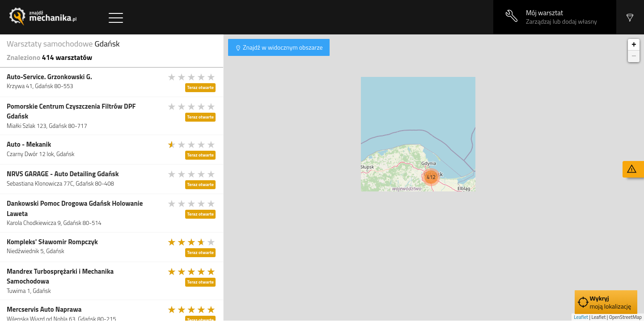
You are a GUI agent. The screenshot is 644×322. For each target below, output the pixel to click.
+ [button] (634, 45)
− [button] (634, 56)
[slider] (192, 77)
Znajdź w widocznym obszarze (282, 47)
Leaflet (581, 317)
